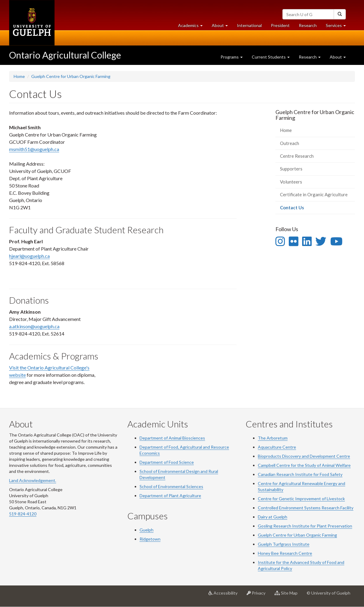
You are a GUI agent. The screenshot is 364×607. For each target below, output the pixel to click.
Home (19, 76)
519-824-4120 (23, 514)
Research (310, 27)
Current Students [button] (271, 57)
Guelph (147, 530)
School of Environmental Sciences (171, 486)
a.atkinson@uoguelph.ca (34, 326)
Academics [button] (193, 27)
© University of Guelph (329, 593)
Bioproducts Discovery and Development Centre (304, 456)
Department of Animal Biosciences (172, 438)
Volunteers (291, 182)
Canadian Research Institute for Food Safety (300, 474)
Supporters (291, 169)
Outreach (290, 143)
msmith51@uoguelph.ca (34, 149)
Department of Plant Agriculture (170, 496)
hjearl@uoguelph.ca (29, 256)
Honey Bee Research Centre (285, 553)
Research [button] (310, 57)
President (280, 25)
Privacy (258, 595)
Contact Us (301, 209)
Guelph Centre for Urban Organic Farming (71, 76)
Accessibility (225, 595)
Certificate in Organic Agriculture (314, 194)
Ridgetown (150, 539)
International (249, 25)
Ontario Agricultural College (65, 55)
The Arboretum (273, 438)
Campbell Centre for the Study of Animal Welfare (304, 465)
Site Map (288, 595)
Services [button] (338, 27)
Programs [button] (232, 57)
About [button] (222, 27)
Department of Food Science (167, 462)
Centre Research (297, 156)
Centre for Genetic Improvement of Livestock (301, 499)
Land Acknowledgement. (33, 480)
